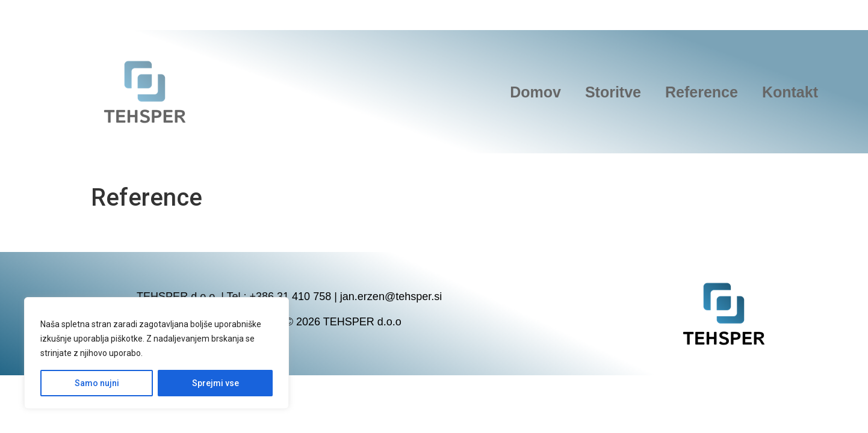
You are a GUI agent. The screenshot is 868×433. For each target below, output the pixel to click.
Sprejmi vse (215, 383)
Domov (535, 92)
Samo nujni (97, 383)
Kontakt (790, 92)
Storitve (613, 92)
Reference (702, 92)
